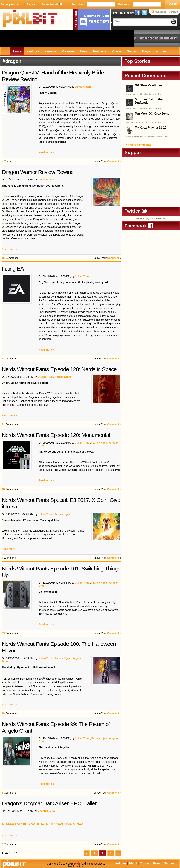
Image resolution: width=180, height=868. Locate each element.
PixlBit (30, 20)
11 (3, 424)
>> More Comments (138, 145)
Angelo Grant (63, 377)
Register (32, 4)
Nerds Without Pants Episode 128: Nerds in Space (59, 369)
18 (3, 489)
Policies (121, 863)
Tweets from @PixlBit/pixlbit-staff (150, 218)
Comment (113, 161)
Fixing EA (13, 269)
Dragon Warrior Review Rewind (38, 172)
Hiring (157, 863)
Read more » (46, 152)
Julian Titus (82, 276)
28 (3, 713)
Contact (145, 863)
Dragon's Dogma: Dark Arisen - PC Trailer (49, 803)
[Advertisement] (67, 38)
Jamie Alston (83, 87)
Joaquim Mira (46, 811)
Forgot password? (11, 4)
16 (3, 258)
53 (3, 633)
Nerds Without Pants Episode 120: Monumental (56, 435)
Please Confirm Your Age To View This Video (43, 824)
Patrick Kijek (99, 443)
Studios (169, 863)
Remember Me (50, 4)
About (133, 863)
